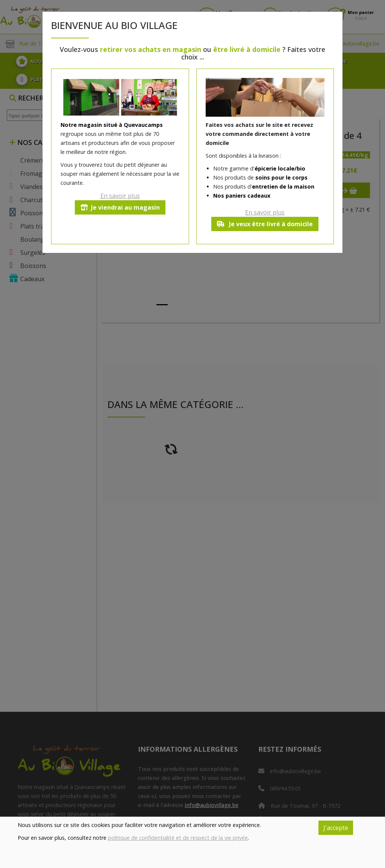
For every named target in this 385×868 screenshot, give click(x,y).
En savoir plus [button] (120, 196)
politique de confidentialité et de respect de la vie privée (178, 838)
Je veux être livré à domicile (265, 224)
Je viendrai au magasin (120, 207)
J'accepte (336, 828)
